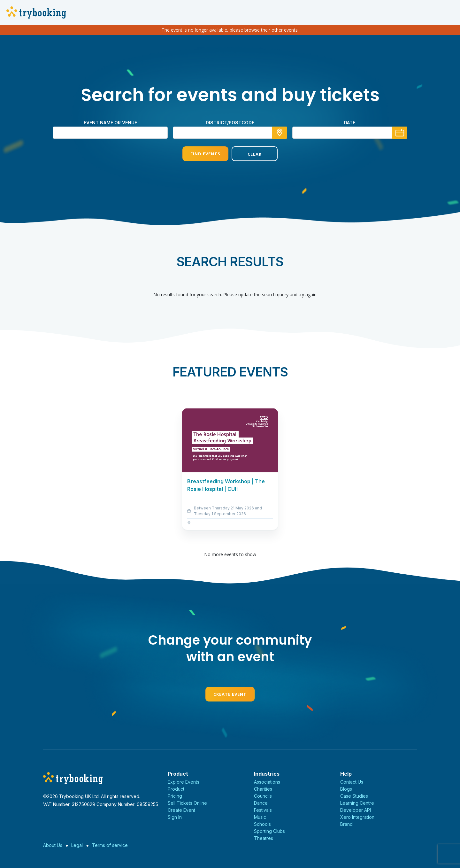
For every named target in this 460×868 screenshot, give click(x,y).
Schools (262, 824)
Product (176, 789)
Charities (263, 789)
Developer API (356, 810)
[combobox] (230, 133)
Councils (263, 796)
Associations (267, 782)
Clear (255, 154)
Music (260, 817)
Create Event (230, 694)
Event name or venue (110, 123)
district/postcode (230, 123)
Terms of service (110, 845)
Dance (261, 803)
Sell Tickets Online (187, 803)
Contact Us (352, 782)
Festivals (263, 810)
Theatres (264, 838)
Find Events (205, 154)
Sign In (175, 817)
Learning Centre (357, 803)
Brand (346, 824)
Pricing (175, 796)
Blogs (346, 789)
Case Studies (354, 796)
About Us (53, 845)
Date (350, 123)
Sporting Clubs (269, 831)
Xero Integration (357, 817)
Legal (77, 845)
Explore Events (184, 782)
